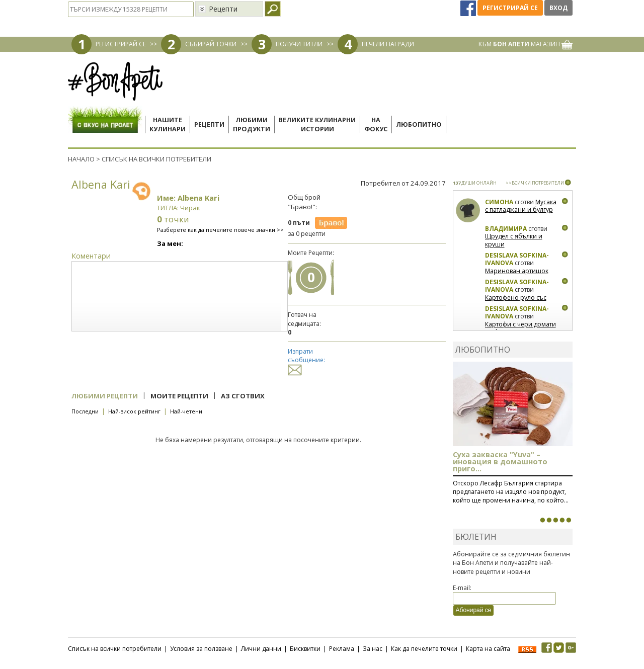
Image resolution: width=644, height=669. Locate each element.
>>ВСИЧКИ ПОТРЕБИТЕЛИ (535, 183)
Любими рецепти (105, 396)
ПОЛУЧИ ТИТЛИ (299, 44)
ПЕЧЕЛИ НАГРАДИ (388, 44)
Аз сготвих (243, 396)
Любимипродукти (252, 124)
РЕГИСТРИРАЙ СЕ (121, 44)
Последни (85, 411)
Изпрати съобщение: (306, 360)
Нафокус (376, 124)
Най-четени (186, 411)
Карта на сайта (488, 649)
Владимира (506, 229)
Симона (499, 202)
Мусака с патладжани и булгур (521, 206)
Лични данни (261, 649)
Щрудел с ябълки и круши (514, 240)
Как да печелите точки (424, 649)
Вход (558, 8)
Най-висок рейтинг (134, 411)
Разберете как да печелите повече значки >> (220, 230)
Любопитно (419, 124)
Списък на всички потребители (115, 649)
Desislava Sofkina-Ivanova (517, 259)
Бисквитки (305, 649)
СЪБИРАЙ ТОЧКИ (211, 44)
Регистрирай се (510, 8)
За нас (373, 649)
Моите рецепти (179, 396)
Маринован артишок (517, 271)
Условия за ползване (201, 649)
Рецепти (209, 124)
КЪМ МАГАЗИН (526, 44)
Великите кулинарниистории (317, 124)
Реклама (342, 649)
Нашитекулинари (168, 124)
